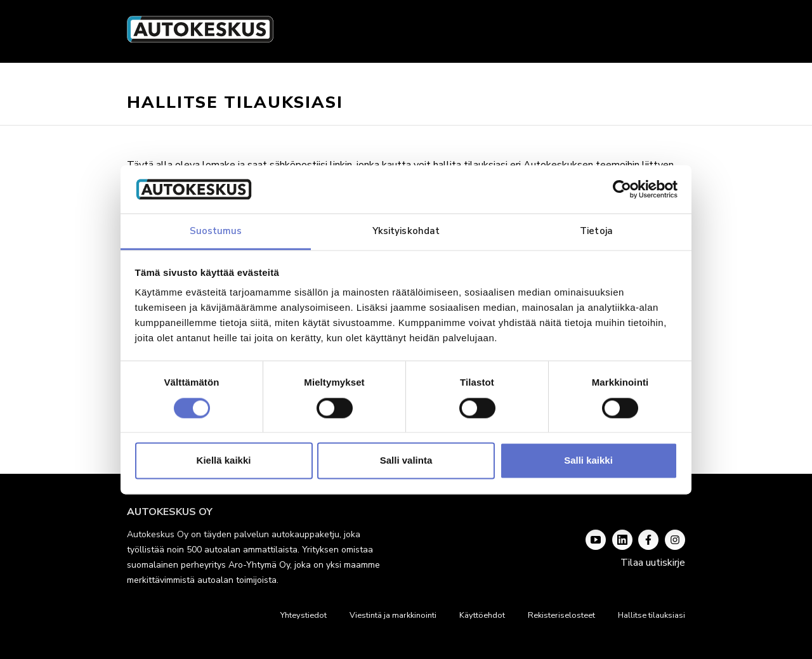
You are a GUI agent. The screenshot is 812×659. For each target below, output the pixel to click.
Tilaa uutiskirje (653, 563)
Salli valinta (406, 461)
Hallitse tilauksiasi (652, 615)
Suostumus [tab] (216, 232)
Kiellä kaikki (224, 461)
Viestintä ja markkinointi (393, 615)
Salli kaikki (588, 461)
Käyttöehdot (482, 615)
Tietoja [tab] (596, 232)
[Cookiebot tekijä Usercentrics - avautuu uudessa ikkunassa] (622, 189)
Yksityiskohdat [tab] (406, 232)
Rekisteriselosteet (561, 615)
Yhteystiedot (304, 615)
